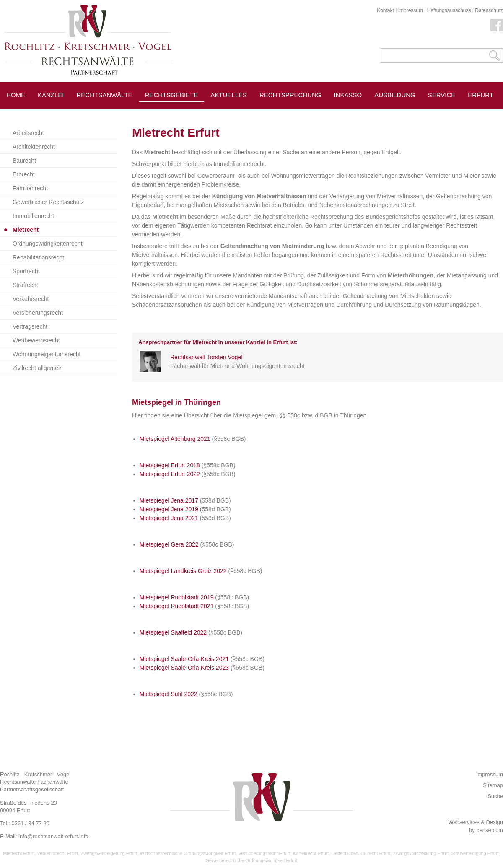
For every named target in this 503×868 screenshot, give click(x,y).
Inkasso (348, 95)
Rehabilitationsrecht (38, 257)
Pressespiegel (237, 114)
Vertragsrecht (30, 326)
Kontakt (385, 10)
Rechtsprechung (290, 95)
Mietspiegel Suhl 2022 (169, 694)
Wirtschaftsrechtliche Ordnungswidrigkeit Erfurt (188, 853)
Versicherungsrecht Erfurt (264, 853)
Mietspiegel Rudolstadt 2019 (177, 597)
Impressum (411, 10)
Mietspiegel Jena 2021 (169, 518)
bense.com (490, 830)
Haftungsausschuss (449, 10)
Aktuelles (229, 95)
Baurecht (24, 161)
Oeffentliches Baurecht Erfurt (361, 853)
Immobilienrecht (33, 216)
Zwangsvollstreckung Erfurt (421, 853)
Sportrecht (26, 271)
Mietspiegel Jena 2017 (169, 500)
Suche (495, 796)
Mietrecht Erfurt (19, 853)
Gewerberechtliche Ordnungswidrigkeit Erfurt (252, 860)
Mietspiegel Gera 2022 (169, 544)
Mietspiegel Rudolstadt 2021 (177, 606)
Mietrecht (26, 230)
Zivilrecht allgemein (38, 368)
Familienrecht (30, 188)
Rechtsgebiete (172, 95)
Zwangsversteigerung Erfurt (109, 853)
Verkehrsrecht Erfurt (58, 853)
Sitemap (493, 785)
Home (16, 95)
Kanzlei (51, 95)
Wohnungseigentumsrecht (47, 354)
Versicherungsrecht (38, 313)
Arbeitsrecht (28, 133)
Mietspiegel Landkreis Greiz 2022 (183, 571)
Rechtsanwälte (105, 95)
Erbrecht (24, 174)
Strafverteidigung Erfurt (475, 853)
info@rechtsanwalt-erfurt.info (53, 836)
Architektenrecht (34, 147)
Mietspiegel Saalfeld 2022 (173, 632)
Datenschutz (489, 10)
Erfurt (481, 95)
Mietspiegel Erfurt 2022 (170, 474)
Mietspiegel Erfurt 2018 (170, 465)
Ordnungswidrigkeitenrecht (48, 244)
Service (442, 95)
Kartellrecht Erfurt (311, 853)
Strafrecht (25, 285)
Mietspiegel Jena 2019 (169, 509)
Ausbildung (395, 95)
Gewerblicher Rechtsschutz (48, 202)
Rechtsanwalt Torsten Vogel (206, 357)
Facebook (497, 25)
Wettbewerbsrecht (36, 340)
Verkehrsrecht (31, 299)
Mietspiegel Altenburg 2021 (175, 439)
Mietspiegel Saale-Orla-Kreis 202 (183, 659)
